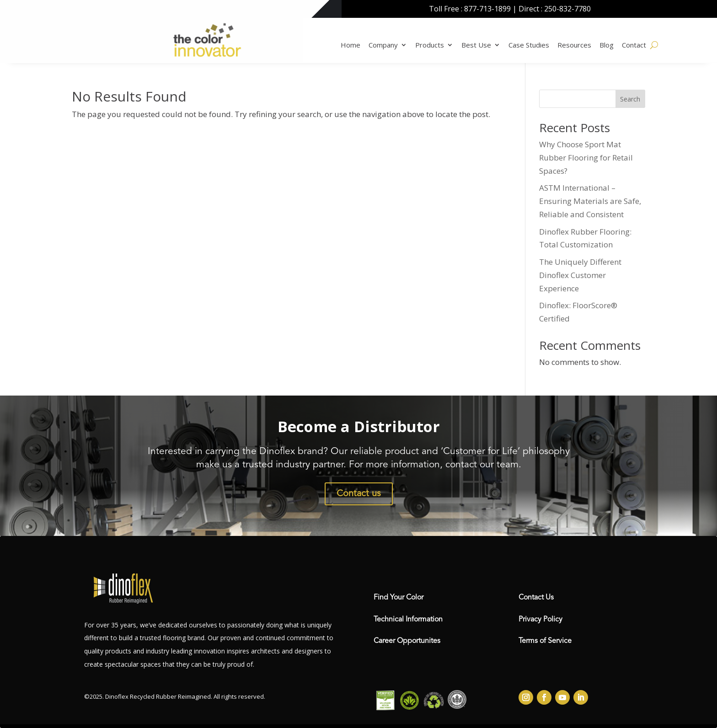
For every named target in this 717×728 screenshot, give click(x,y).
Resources (574, 45)
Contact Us (536, 598)
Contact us (359, 494)
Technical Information (408, 620)
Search (630, 99)
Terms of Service (545, 641)
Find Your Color (399, 598)
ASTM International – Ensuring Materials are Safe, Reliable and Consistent (590, 201)
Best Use (476, 45)
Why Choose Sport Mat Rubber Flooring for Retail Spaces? (586, 158)
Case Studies (529, 45)
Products (430, 45)
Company (383, 45)
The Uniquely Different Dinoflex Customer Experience (580, 275)
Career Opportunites (407, 641)
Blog (607, 45)
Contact (634, 45)
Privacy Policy (540, 620)
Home (350, 45)
